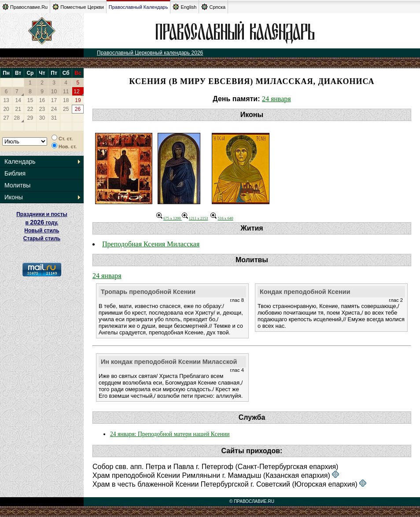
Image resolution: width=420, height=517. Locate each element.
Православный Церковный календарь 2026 (150, 53)
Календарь (20, 161)
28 (17, 118)
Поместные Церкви (78, 7)
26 (78, 109)
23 (42, 109)
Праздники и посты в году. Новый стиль (42, 222)
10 (54, 92)
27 (6, 118)
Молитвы (17, 185)
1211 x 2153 (195, 218)
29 (30, 118)
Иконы (14, 197)
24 (54, 109)
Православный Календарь (138, 7)
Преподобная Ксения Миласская (151, 244)
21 (18, 109)
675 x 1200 (169, 218)
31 (54, 118)
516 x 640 (222, 218)
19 (78, 100)
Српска (213, 7)
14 (18, 100)
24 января (276, 99)
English (184, 7)
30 (42, 118)
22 (30, 109)
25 (66, 109)
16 (42, 100)
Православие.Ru (25, 7)
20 (6, 109)
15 (30, 100)
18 (66, 100)
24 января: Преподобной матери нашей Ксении (170, 434)
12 (76, 92)
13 (6, 100)
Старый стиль (42, 238)
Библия (15, 173)
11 (66, 92)
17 (54, 100)
